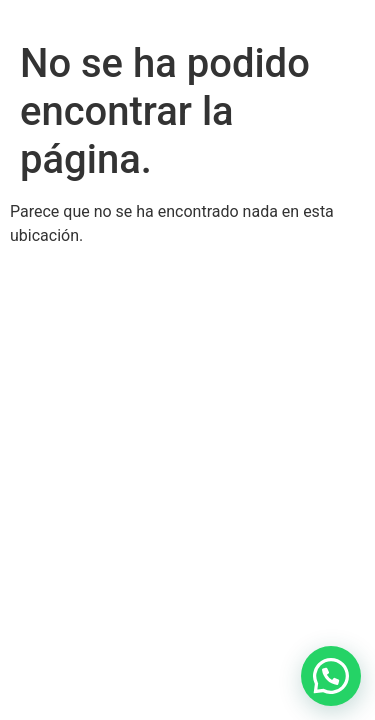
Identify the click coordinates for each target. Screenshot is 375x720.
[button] (331, 676)
